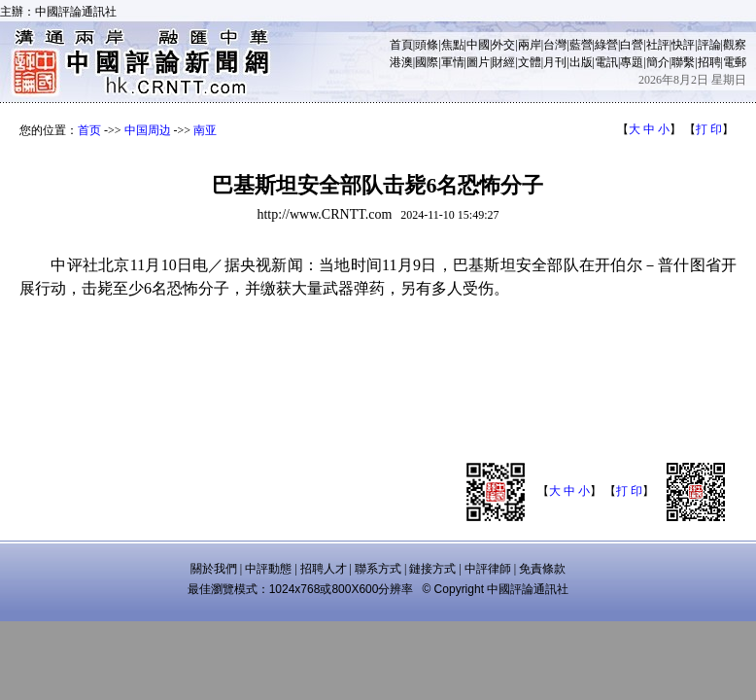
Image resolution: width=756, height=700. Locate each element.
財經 (503, 62)
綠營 (606, 45)
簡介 (658, 62)
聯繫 (683, 62)
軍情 (453, 62)
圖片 (478, 62)
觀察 (735, 45)
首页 (89, 130)
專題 (632, 62)
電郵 (735, 62)
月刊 (555, 62)
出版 (581, 62)
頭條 (427, 45)
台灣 (555, 45)
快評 (683, 45)
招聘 (709, 62)
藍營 (581, 45)
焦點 (453, 45)
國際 (427, 62)
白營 (632, 45)
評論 (709, 45)
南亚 (205, 130)
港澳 (401, 62)
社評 (658, 45)
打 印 (709, 129)
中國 (478, 45)
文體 (530, 62)
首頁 (401, 45)
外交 (503, 45)
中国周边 (148, 130)
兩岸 (530, 45)
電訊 (606, 62)
